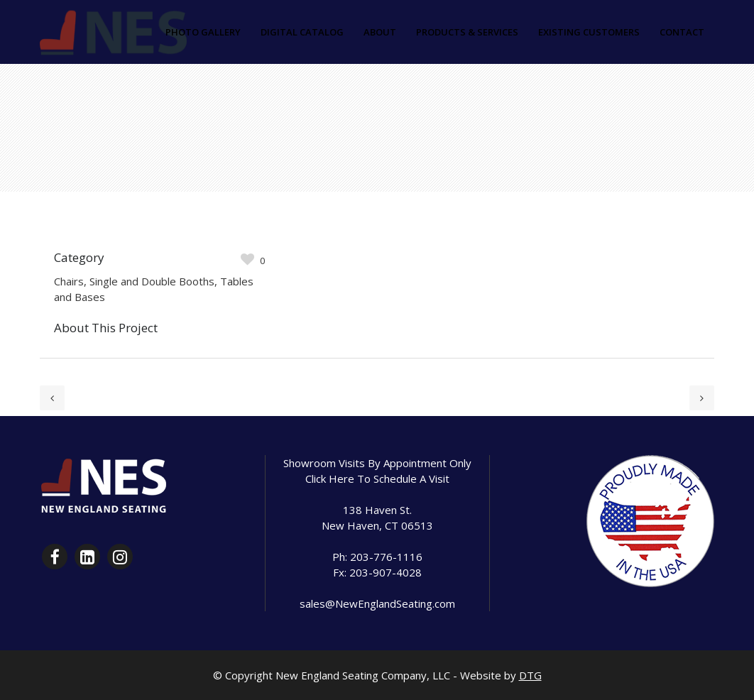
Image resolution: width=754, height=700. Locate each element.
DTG (530, 675)
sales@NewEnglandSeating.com (377, 603)
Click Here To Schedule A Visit (377, 478)
